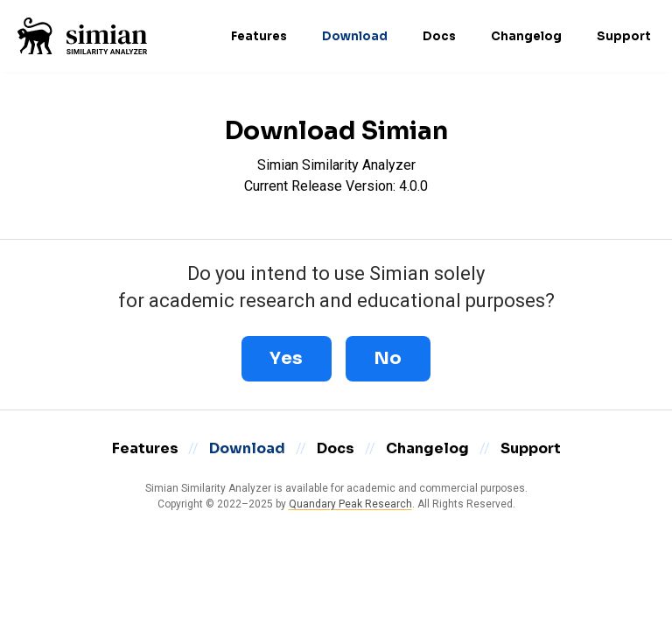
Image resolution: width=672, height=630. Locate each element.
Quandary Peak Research (350, 504)
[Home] (82, 36)
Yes (287, 358)
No (388, 358)
